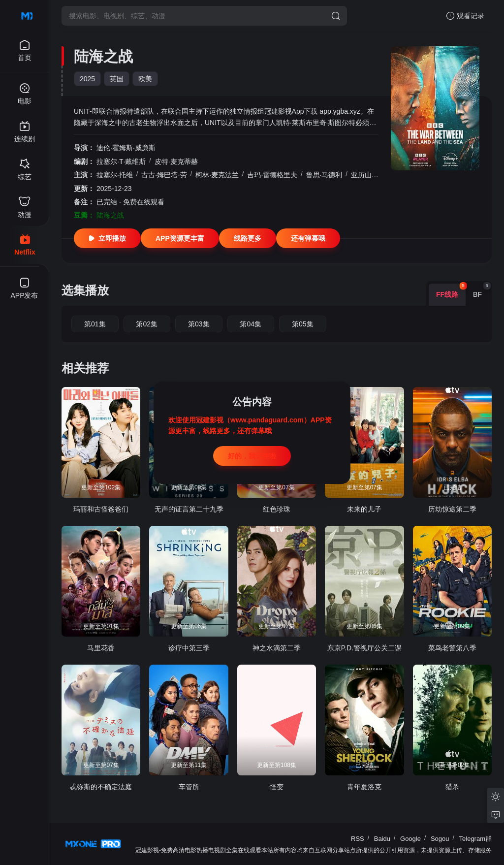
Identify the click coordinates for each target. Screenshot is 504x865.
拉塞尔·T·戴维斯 (121, 161)
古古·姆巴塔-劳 (164, 175)
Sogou (440, 839)
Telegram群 (475, 839)
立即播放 (107, 238)
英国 (117, 79)
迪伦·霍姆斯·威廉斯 (126, 148)
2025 (87, 79)
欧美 (145, 79)
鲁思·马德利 (324, 175)
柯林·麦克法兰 (217, 175)
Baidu (382, 839)
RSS (358, 839)
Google (410, 839)
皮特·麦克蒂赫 (176, 161)
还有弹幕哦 (308, 238)
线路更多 (248, 238)
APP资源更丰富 (180, 238)
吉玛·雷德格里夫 (272, 175)
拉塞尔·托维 (115, 175)
